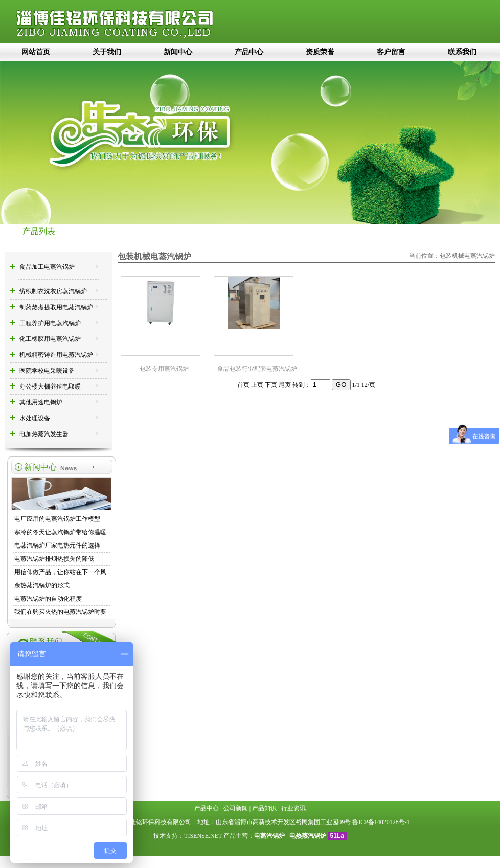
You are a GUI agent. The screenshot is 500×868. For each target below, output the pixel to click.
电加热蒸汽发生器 (44, 434)
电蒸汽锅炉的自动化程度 (48, 599)
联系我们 (462, 52)
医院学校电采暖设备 (47, 371)
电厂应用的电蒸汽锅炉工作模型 (57, 519)
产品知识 (264, 808)
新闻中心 (178, 52)
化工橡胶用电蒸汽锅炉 (50, 339)
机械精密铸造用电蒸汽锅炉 (56, 355)
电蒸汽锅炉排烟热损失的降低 (54, 559)
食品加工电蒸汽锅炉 (47, 267)
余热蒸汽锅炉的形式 (42, 585)
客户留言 (391, 52)
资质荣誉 (320, 52)
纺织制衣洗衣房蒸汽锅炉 (53, 291)
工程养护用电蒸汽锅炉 (50, 323)
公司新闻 (236, 808)
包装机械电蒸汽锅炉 (467, 256)
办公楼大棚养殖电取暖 (50, 386)
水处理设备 (35, 418)
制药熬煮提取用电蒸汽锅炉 (56, 307)
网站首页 (36, 52)
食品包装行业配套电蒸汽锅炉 (257, 369)
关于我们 (107, 52)
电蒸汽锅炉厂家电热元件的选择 (57, 545)
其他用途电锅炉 (41, 402)
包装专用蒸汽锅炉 (164, 369)
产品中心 (249, 52)
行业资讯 (293, 808)
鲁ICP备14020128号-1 (381, 822)
